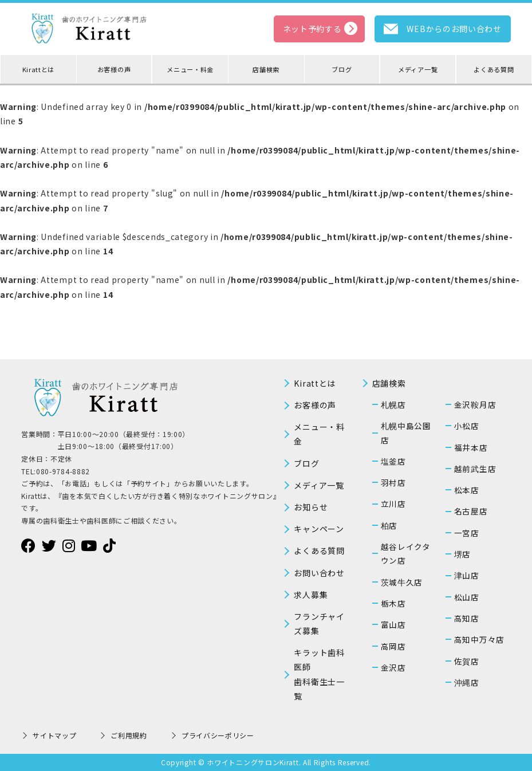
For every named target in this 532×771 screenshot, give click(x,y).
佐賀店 (467, 661)
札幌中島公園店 (406, 432)
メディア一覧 (418, 69)
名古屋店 (471, 511)
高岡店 (393, 646)
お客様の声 (114, 69)
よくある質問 (494, 69)
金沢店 (393, 667)
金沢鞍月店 (475, 404)
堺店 (462, 554)
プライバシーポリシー (218, 735)
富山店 (393, 624)
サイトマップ (54, 735)
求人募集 (311, 595)
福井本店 (471, 447)
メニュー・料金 (190, 69)
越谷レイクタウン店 (406, 553)
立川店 (393, 503)
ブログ (342, 69)
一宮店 (467, 533)
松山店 (467, 597)
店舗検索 (266, 69)
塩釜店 (393, 461)
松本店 (467, 490)
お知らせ (311, 507)
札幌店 (393, 404)
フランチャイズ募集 (319, 624)
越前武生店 (475, 469)
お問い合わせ (319, 573)
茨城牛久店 (402, 582)
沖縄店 (467, 682)
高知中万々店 (479, 639)
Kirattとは (39, 69)
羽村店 (393, 482)
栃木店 (393, 603)
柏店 (389, 525)
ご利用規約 (129, 735)
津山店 (467, 575)
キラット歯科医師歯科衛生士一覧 (319, 674)
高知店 (467, 618)
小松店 (467, 426)
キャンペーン (319, 529)
